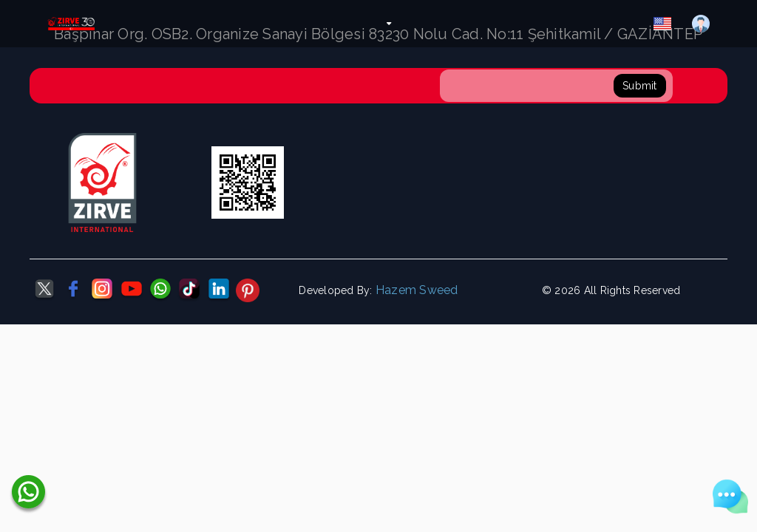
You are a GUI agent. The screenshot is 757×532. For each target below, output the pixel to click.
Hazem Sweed (417, 290)
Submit (640, 86)
